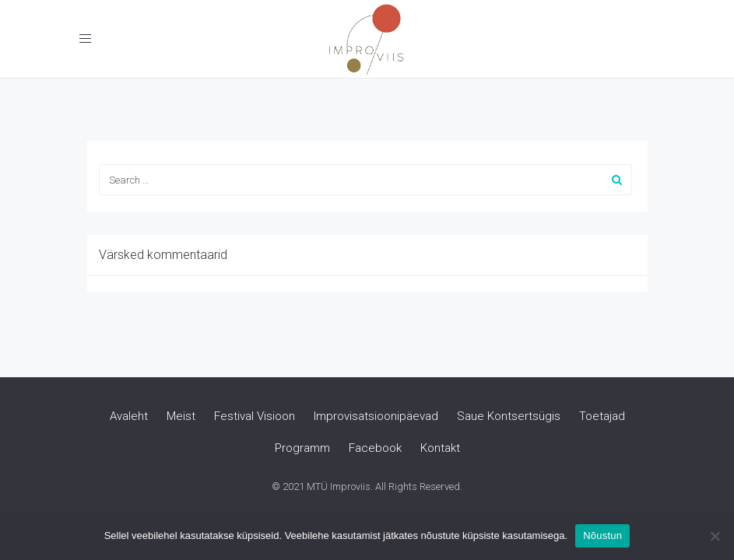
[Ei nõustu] (715, 536)
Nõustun (602, 535)
